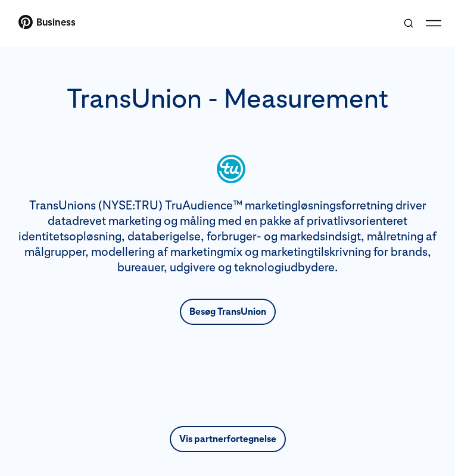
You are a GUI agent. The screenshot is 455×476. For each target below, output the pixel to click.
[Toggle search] (409, 23)
